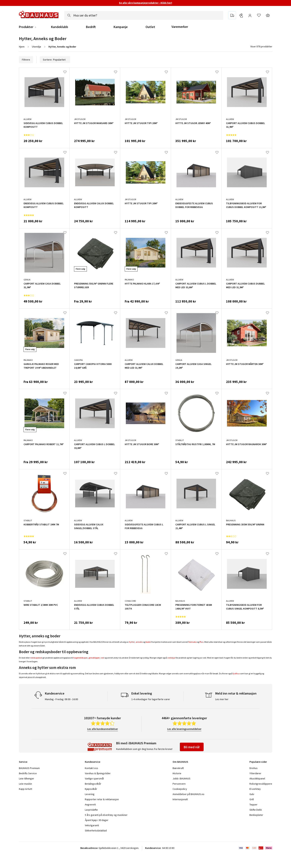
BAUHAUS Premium (29, 768)
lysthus (236, 673)
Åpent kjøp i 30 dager (97, 820)
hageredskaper (80, 658)
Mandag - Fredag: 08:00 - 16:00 (61, 699)
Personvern (179, 784)
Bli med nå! (192, 747)
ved (102, 658)
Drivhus (254, 768)
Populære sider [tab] (258, 762)
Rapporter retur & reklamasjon (102, 799)
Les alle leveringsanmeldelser (184, 729)
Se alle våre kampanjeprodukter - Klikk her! (145, 3)
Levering (90, 794)
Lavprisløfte (91, 810)
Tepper (253, 804)
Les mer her (222, 699)
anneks (139, 642)
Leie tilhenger (27, 778)
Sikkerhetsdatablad (96, 830)
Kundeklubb (60, 27)
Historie (177, 773)
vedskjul (171, 658)
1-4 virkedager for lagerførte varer (151, 699)
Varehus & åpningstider (98, 773)
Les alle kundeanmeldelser (103, 729)
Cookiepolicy (180, 789)
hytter (132, 642)
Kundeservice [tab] (93, 762)
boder (148, 642)
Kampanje (121, 27)
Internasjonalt (180, 799)
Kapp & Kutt (26, 789)
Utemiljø (36, 47)
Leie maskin (25, 784)
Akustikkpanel (257, 778)
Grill (252, 799)
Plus (201, 642)
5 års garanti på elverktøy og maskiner (106, 815)
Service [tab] (23, 762)
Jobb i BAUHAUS (182, 778)
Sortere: (55, 60)
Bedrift (91, 27)
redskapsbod (36, 658)
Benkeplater (256, 815)
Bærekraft (178, 768)
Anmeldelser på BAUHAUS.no (188, 794)
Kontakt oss (91, 768)
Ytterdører (255, 773)
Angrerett (90, 804)
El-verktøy (255, 789)
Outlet (150, 27)
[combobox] (144, 15)
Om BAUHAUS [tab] (180, 762)
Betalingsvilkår (93, 784)
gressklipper (94, 658)
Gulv (252, 794)
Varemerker (180, 27)
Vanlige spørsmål (94, 778)
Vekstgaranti (92, 825)
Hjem (22, 47)
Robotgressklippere (261, 784)
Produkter (26, 27)
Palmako (192, 642)
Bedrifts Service (28, 773)
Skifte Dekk (256, 810)
